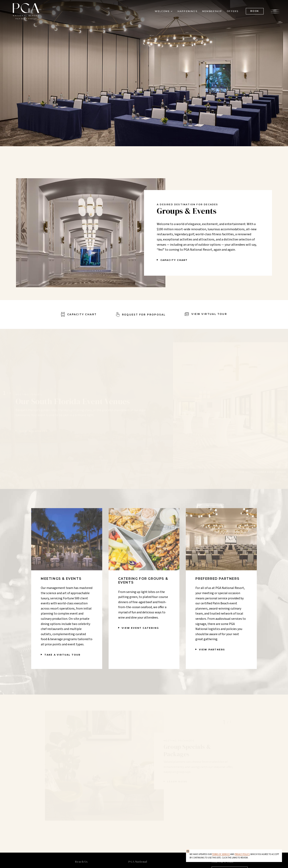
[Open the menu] (275, 11)
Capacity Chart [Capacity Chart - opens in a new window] (174, 260)
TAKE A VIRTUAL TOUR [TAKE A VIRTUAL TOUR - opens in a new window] (62, 655)
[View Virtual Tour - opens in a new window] (206, 314)
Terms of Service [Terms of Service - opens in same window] (221, 854)
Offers (233, 11)
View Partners (212, 650)
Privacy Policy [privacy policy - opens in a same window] (242, 854)
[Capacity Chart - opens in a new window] (79, 314)
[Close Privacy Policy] (188, 851)
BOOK (255, 11)
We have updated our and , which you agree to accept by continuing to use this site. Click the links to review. (234, 856)
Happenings (187, 11)
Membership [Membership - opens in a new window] (212, 11)
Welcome (162, 11)
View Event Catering (140, 628)
